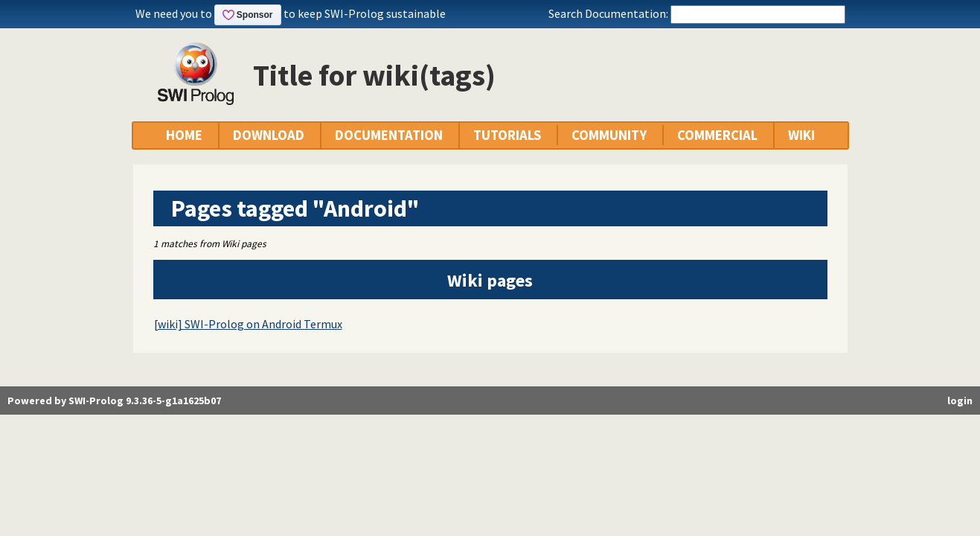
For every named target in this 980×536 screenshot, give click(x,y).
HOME (184, 135)
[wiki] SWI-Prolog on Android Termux (248, 324)
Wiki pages (490, 280)
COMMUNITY (609, 135)
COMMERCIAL (717, 135)
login (960, 401)
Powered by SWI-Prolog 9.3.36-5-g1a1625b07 (114, 401)
